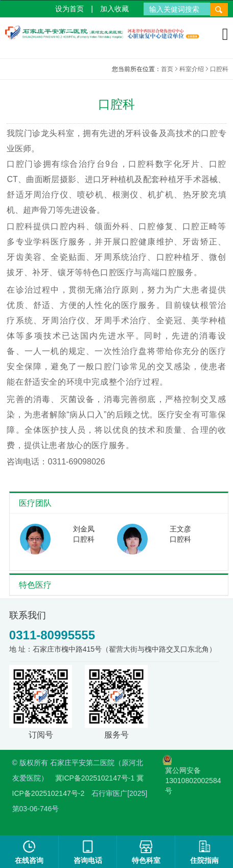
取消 (170, 468)
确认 (63, 468)
